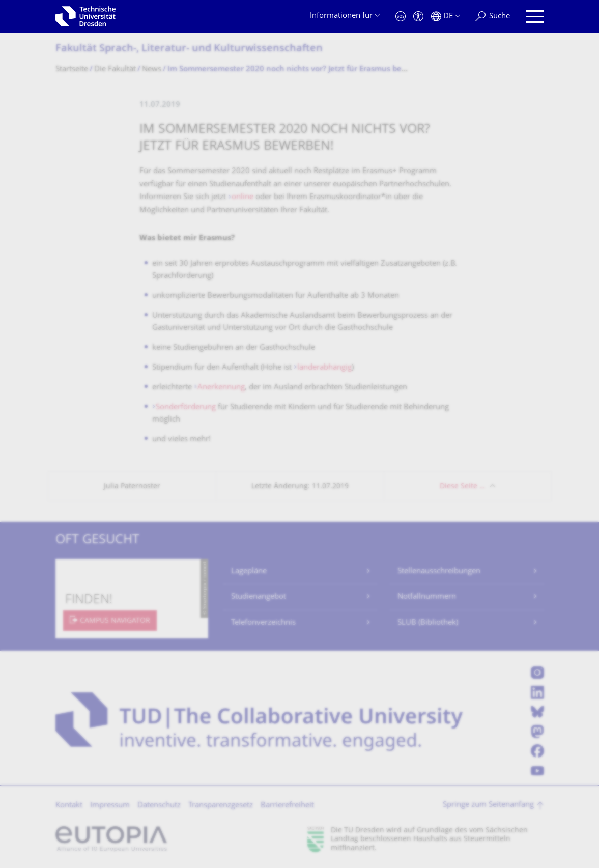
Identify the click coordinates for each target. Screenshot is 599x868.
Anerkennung (221, 388)
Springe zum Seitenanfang (488, 805)
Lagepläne (249, 571)
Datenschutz (159, 806)
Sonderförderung (187, 408)
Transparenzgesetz (221, 806)
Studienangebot (259, 597)
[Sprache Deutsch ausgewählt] (446, 17)
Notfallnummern (427, 597)
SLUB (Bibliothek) (428, 623)
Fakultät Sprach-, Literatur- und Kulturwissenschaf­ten (189, 49)
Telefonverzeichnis (263, 623)
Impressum (110, 806)
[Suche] (493, 17)
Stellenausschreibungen (439, 571)
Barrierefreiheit (287, 806)
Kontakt (69, 806)
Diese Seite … (462, 486)
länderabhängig (324, 368)
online (244, 197)
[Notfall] (401, 17)
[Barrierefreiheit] (418, 17)
